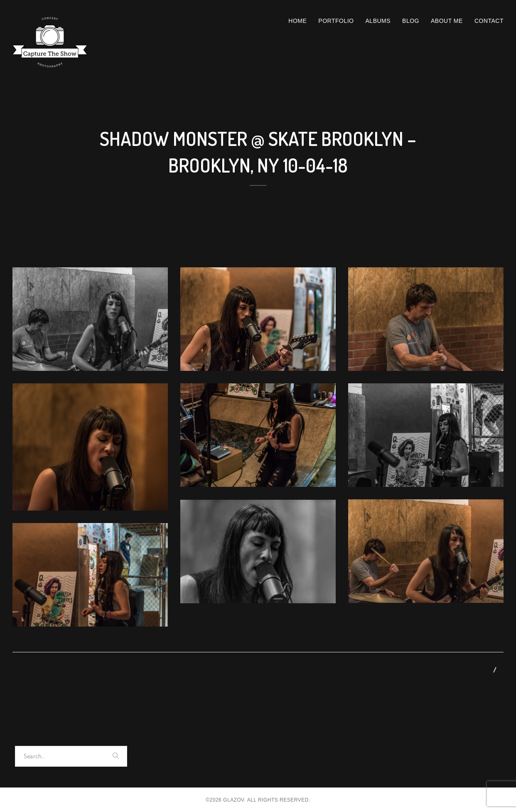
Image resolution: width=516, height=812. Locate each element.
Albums (378, 21)
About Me (447, 21)
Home (297, 21)
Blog (411, 21)
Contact (489, 21)
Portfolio (336, 21)
